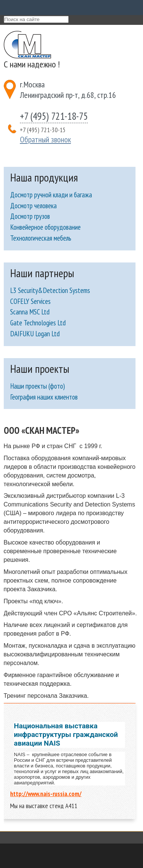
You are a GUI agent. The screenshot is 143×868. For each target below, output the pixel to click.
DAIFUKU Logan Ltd (35, 334)
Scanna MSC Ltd (30, 312)
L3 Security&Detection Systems (50, 290)
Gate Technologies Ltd (38, 323)
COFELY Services (30, 301)
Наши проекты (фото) (38, 386)
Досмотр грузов (30, 216)
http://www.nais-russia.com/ (46, 794)
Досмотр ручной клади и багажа (51, 195)
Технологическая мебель (41, 238)
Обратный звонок (45, 139)
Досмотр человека (33, 206)
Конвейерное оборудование (45, 227)
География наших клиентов (44, 397)
